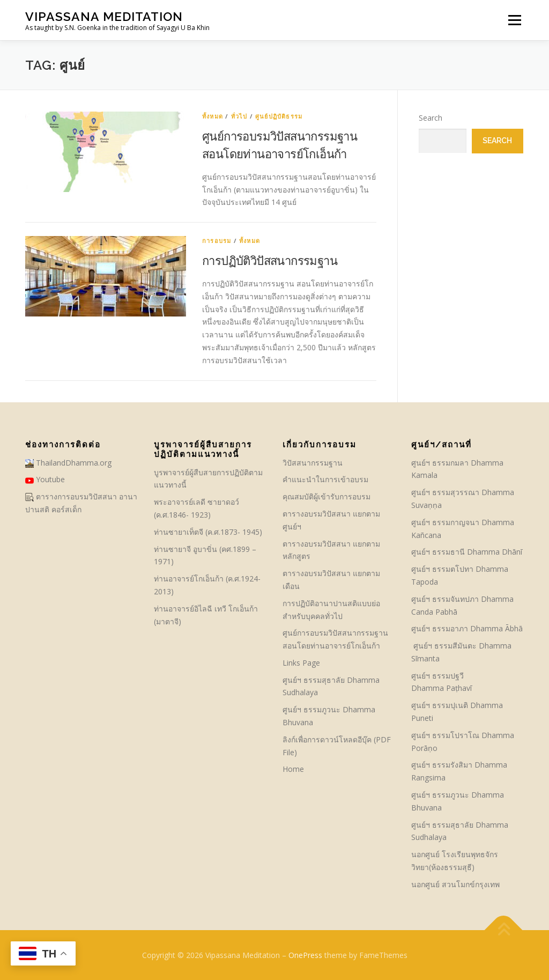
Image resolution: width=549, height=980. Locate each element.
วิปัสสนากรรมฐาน (313, 463)
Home (293, 769)
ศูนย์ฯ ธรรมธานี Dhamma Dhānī (467, 552)
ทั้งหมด (213, 116)
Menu (514, 20)
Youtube (45, 479)
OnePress (305, 955)
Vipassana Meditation (104, 16)
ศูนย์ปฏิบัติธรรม (279, 116)
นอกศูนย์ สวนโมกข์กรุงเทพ (455, 884)
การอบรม (217, 241)
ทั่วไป (239, 116)
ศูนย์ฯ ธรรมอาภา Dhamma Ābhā (467, 628)
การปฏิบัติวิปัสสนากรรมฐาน (270, 260)
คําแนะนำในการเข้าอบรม (325, 479)
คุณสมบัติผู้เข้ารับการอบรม (327, 496)
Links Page (301, 663)
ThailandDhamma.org (68, 463)
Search (431, 118)
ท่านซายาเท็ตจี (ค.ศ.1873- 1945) (208, 532)
